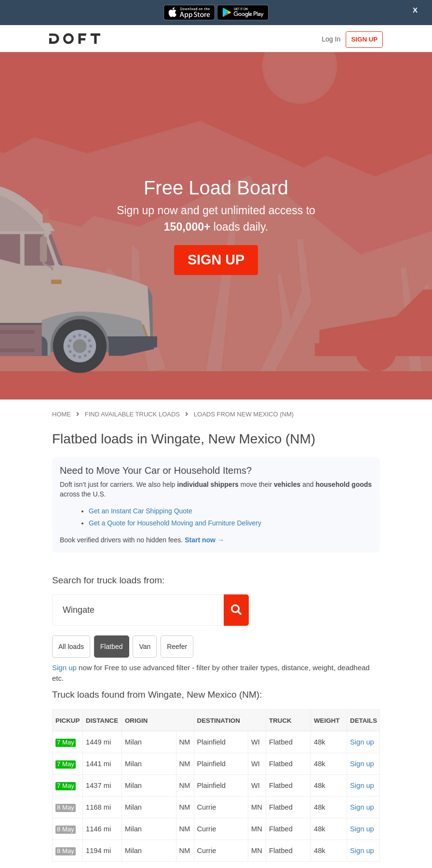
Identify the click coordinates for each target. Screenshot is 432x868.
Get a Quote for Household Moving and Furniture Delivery (175, 523)
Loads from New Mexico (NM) (244, 414)
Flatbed (112, 647)
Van (145, 647)
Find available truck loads (132, 414)
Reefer (177, 647)
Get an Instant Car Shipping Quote (141, 511)
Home (61, 414)
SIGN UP (360, 39)
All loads (71, 647)
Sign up (64, 668)
